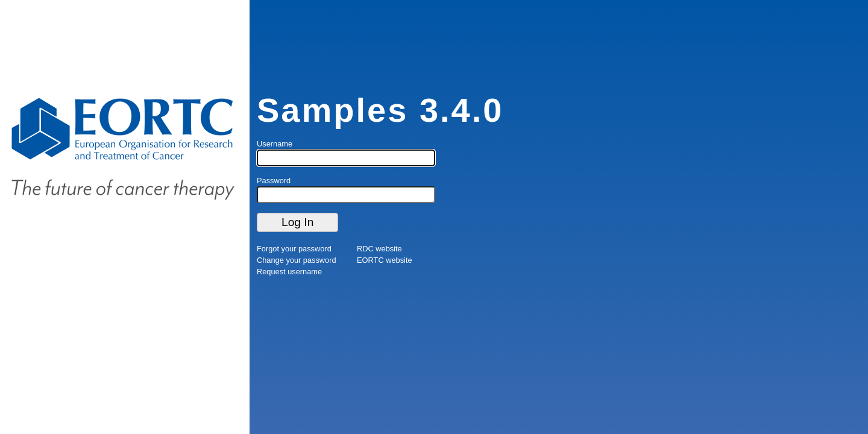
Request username (289, 272)
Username (275, 144)
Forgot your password (294, 249)
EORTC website (385, 260)
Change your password (297, 260)
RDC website (379, 249)
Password (274, 181)
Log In (297, 222)
